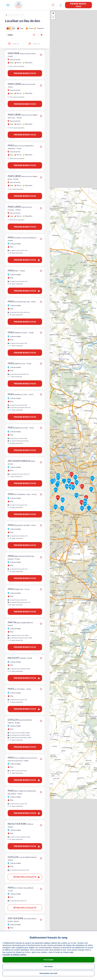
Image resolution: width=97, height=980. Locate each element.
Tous (14, 28)
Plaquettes (40, 28)
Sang (22, 28)
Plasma (31, 28)
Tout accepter (48, 960)
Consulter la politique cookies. (15, 955)
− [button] (53, 17)
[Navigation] (8, 5)
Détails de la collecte (26, 877)
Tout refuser (48, 967)
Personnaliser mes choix (48, 973)
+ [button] (53, 14)
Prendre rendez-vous (78, 5)
